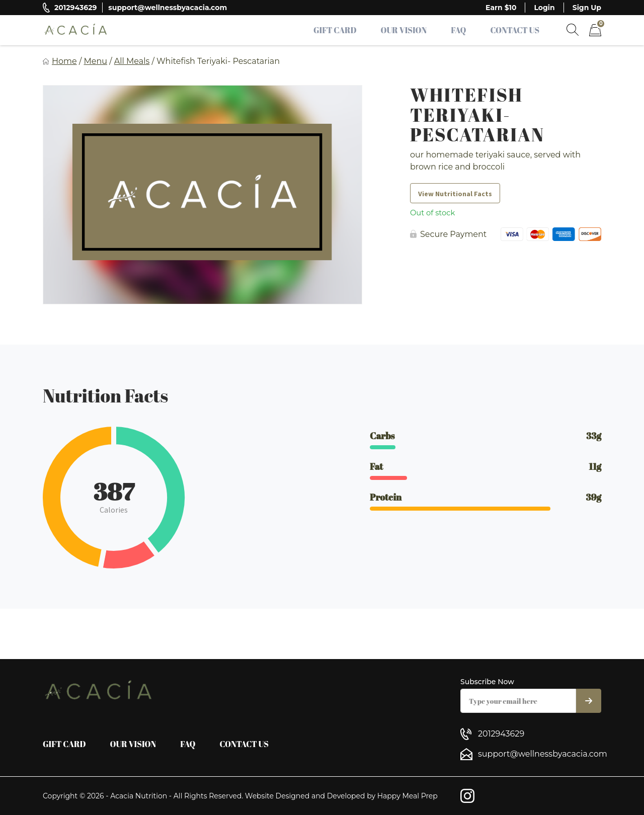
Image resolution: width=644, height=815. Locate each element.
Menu (95, 61)
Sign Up (587, 8)
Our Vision (404, 30)
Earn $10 (501, 8)
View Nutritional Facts (455, 194)
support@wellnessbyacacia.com (168, 8)
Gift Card (335, 30)
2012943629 (75, 8)
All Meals (132, 61)
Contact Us (515, 30)
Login (544, 8)
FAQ (458, 30)
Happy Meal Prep (408, 796)
